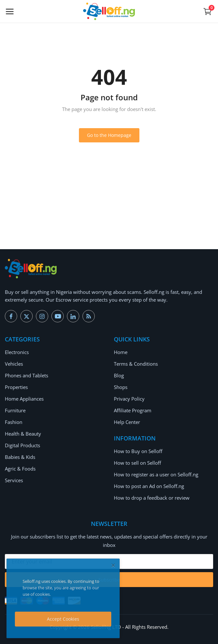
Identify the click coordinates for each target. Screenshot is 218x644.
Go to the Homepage (109, 135)
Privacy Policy (129, 399)
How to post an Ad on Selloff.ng (149, 486)
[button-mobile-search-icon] (193, 11)
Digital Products (22, 445)
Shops (121, 387)
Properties (16, 387)
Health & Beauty (23, 434)
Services (14, 480)
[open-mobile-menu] (10, 11)
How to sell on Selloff (137, 463)
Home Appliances (24, 399)
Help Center (127, 422)
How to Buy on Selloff (138, 451)
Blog (119, 375)
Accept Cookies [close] (63, 619)
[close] (113, 565)
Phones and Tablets (27, 375)
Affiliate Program (133, 410)
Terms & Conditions (136, 364)
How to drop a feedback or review (152, 498)
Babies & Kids (20, 457)
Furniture (15, 410)
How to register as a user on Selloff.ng (156, 474)
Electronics (17, 352)
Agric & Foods (20, 469)
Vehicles (14, 364)
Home (121, 352)
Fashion (14, 422)
